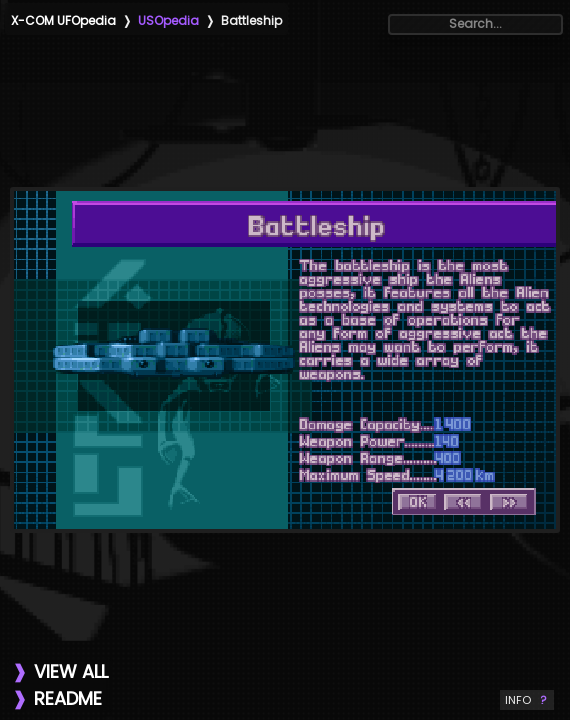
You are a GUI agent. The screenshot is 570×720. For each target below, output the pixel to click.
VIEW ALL (71, 671)
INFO (527, 700)
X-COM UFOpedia (63, 20)
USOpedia (168, 20)
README (68, 698)
